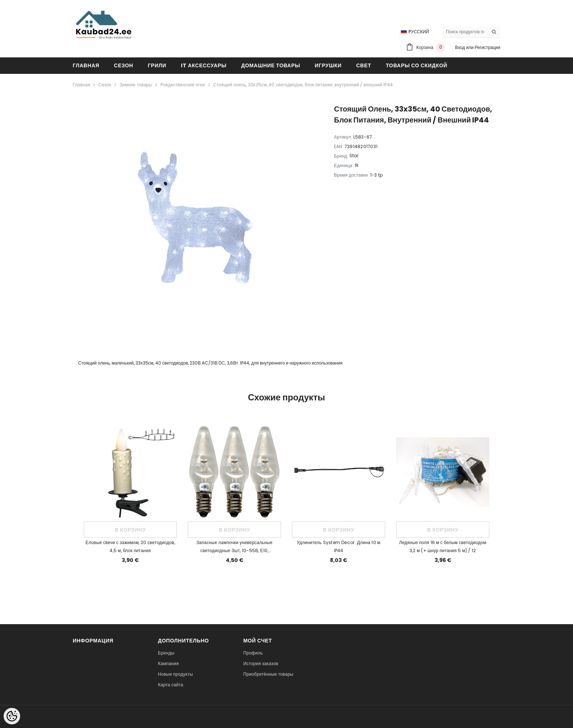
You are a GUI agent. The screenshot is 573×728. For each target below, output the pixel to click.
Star (354, 156)
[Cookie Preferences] (12, 716)
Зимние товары (136, 85)
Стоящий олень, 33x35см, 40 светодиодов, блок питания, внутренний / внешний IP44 (303, 85)
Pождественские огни (183, 85)
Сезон (105, 85)
